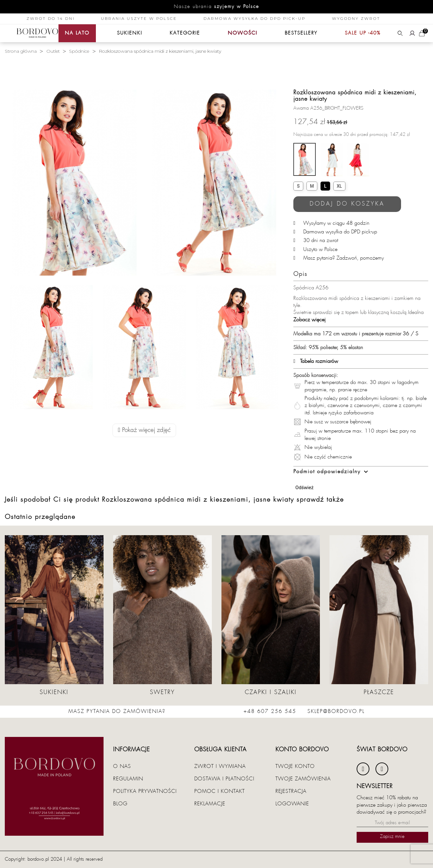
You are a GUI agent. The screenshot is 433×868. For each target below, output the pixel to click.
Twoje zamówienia (303, 779)
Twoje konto (295, 766)
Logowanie (292, 804)
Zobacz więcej (309, 320)
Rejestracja (291, 791)
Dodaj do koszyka (347, 204)
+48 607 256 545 (270, 711)
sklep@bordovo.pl (336, 711)
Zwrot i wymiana (220, 766)
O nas (122, 766)
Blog (120, 804)
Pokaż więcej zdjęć (144, 430)
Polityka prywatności (145, 791)
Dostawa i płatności (224, 779)
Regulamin (128, 779)
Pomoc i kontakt (220, 791)
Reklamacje (210, 804)
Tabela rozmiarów (316, 361)
